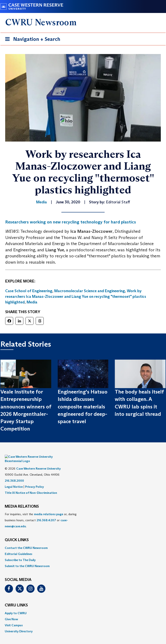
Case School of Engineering (29, 291)
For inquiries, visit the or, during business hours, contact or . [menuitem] (41, 514)
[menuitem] (83, 541)
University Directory (19, 625)
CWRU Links (16, 599)
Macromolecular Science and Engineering (90, 291)
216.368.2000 (14, 474)
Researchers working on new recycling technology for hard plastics (71, 222)
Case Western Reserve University (38, 462)
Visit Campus (14, 619)
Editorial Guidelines (18, 547)
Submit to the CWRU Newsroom (27, 560)
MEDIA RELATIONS (22, 500)
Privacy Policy (34, 480)
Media (32, 302)
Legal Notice (14, 480)
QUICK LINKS (17, 534)
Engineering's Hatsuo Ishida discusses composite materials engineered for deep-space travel (83, 406)
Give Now (11, 613)
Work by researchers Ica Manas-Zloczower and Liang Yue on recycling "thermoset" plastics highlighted (76, 296)
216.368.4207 (46, 514)
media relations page (49, 508)
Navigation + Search (31, 40)
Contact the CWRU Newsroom (26, 541)
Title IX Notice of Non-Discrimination (31, 486)
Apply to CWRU (16, 607)
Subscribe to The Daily (20, 553)
